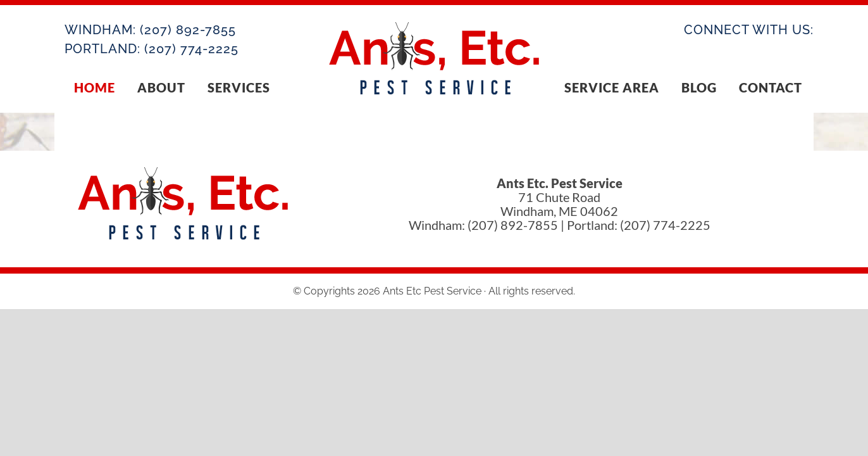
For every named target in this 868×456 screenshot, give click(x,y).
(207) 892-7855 (188, 30)
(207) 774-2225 (191, 49)
